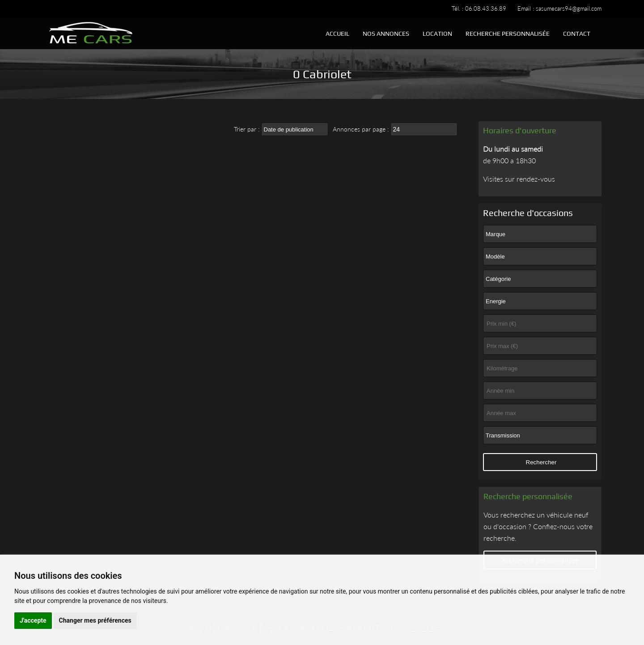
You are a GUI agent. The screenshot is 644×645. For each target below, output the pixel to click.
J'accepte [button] (33, 620)
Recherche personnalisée (508, 34)
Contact (577, 34)
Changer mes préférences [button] (95, 620)
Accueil (337, 34)
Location (437, 34)
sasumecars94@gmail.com (569, 8)
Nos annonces (386, 34)
